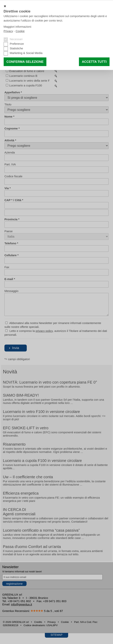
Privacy (8, 31)
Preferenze (17, 44)
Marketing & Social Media (26, 53)
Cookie (20, 31)
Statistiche (16, 48)
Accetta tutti (94, 62)
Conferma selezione (25, 62)
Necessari (16, 39)
